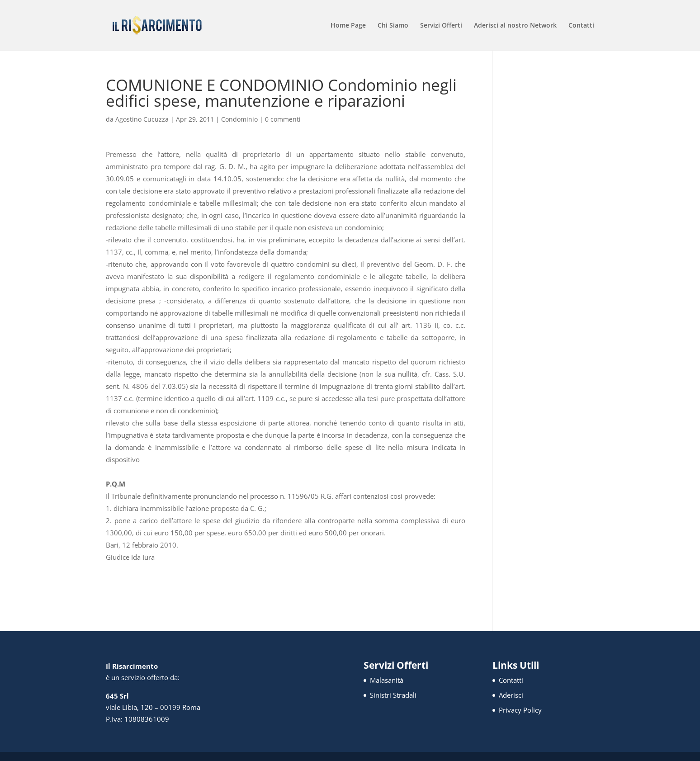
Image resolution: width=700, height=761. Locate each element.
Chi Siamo (393, 26)
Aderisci (511, 695)
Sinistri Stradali (393, 695)
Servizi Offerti (441, 26)
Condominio (239, 119)
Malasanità (387, 680)
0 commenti (283, 119)
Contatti (581, 26)
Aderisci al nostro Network (515, 26)
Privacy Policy (520, 710)
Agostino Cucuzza (142, 119)
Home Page (348, 26)
